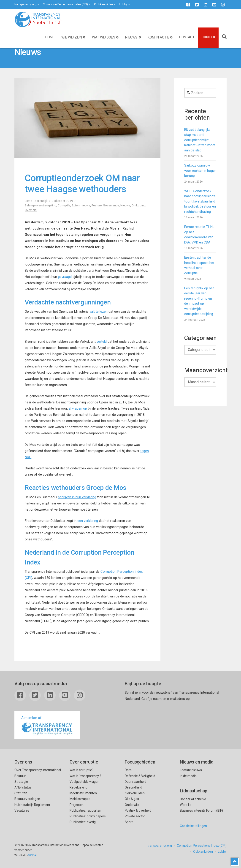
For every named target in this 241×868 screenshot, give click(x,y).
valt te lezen (99, 312)
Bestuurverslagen (27, 799)
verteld (102, 342)
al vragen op (77, 408)
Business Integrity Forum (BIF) (201, 810)
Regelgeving (79, 787)
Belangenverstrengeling (41, 205)
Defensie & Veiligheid (140, 776)
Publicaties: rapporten (85, 810)
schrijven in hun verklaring (77, 497)
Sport (129, 822)
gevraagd (65, 277)
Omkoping (139, 205)
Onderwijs (132, 805)
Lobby (123, 4)
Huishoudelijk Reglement (32, 805)
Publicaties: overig (83, 822)
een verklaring (88, 521)
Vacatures (22, 810)
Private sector (135, 816)
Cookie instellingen (193, 826)
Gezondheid (133, 787)
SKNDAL (33, 855)
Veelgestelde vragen (84, 782)
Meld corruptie (80, 799)
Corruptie (64, 205)
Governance (111, 205)
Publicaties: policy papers (88, 816)
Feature (97, 205)
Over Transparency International (38, 770)
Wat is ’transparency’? (85, 776)
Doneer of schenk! (193, 799)
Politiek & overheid (138, 810)
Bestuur (20, 776)
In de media (188, 776)
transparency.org (26, 4)
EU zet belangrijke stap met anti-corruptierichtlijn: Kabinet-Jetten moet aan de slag (200, 140)
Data (128, 770)
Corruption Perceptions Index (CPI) (65, 4)
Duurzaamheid (135, 782)
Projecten (77, 805)
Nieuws (125, 205)
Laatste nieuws (191, 770)
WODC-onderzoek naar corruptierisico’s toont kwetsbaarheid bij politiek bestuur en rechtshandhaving (200, 201)
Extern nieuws (81, 205)
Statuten (21, 793)
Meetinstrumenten (83, 793)
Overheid (31, 210)
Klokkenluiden (103, 4)
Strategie (21, 782)
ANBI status (23, 787)
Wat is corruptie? (82, 770)
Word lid (186, 805)
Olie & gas (132, 799)
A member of (47, 726)
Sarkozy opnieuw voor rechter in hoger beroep (200, 171)
